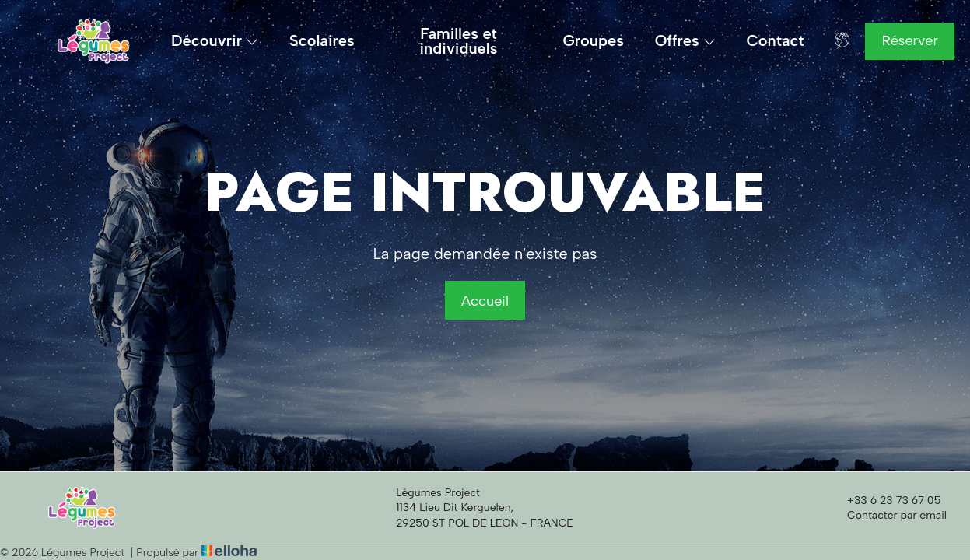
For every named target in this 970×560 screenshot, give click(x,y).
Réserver (910, 40)
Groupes (593, 41)
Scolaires (322, 41)
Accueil (485, 301)
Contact (776, 41)
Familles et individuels (459, 41)
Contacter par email (888, 516)
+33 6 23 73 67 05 (885, 500)
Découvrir (215, 41)
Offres (685, 41)
